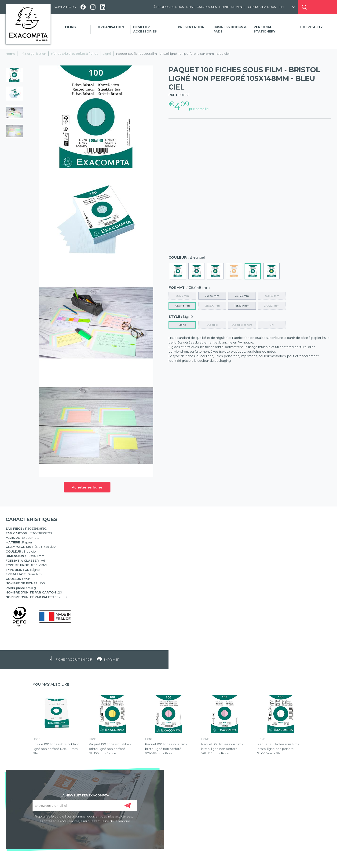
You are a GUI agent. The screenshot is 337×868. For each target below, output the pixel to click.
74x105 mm (212, 296)
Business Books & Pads (230, 29)
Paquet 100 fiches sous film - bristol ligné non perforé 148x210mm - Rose (222, 749)
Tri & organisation (33, 54)
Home (10, 54)
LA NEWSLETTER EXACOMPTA (85, 795)
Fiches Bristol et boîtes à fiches (74, 54)
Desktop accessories (145, 29)
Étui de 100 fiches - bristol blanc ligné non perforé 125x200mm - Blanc (56, 749)
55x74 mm (182, 296)
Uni (272, 325)
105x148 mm (182, 306)
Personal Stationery (264, 29)
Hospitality (311, 27)
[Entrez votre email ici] (85, 805)
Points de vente (232, 7)
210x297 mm (272, 306)
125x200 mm (212, 306)
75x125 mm (242, 296)
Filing (70, 27)
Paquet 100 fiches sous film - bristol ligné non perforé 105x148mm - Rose (166, 749)
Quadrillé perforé (242, 325)
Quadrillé (212, 325)
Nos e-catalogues (202, 7)
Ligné (107, 54)
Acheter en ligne (87, 487)
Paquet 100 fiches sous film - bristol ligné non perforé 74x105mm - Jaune (110, 749)
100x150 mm (272, 296)
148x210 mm (242, 306)
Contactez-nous (262, 7)
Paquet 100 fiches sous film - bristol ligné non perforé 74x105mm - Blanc (278, 749)
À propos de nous (169, 7)
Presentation (191, 27)
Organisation (111, 27)
